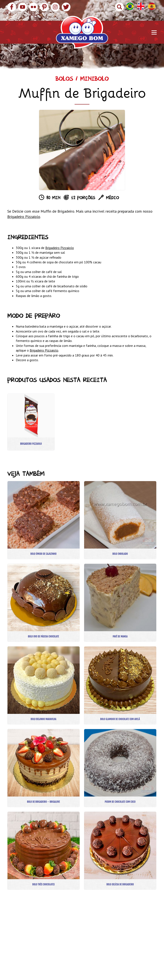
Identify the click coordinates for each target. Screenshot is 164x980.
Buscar (119, 7)
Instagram (55, 7)
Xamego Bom (82, 32)
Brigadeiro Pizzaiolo (24, 217)
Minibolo (94, 80)
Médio (112, 198)
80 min (53, 198)
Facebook (12, 7)
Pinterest (44, 7)
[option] (82, 150)
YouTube (23, 7)
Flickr (33, 7)
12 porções (83, 198)
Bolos (64, 80)
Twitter (66, 7)
